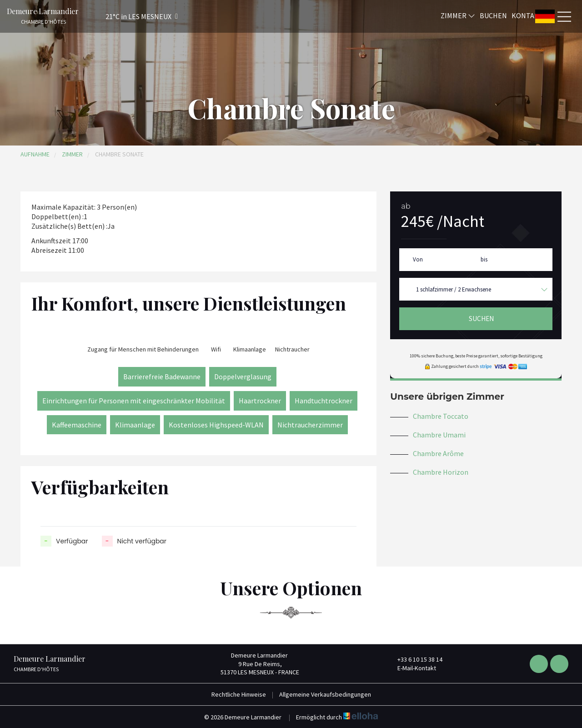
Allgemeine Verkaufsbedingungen (325, 694)
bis (484, 259)
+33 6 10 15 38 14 (415, 659)
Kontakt (527, 15)
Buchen (493, 15)
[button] (130, 16)
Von (418, 259)
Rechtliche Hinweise (239, 694)
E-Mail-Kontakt (411, 668)
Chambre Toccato (441, 416)
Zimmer (458, 15)
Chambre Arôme (438, 453)
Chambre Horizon (441, 472)
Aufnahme (35, 154)
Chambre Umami (439, 435)
